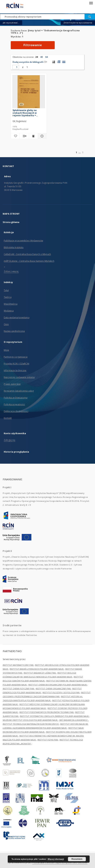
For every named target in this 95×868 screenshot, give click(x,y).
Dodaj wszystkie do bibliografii (30, 62)
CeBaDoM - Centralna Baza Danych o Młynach (27, 254)
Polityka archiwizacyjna (16, 398)
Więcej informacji (56, 859)
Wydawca (9, 311)
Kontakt (8, 418)
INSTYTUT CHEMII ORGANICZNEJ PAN (53, 689)
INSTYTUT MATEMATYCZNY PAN (18, 665)
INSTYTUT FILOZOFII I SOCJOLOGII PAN (61, 692)
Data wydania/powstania (17, 317)
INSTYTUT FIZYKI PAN (48, 740)
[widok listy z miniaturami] (59, 62)
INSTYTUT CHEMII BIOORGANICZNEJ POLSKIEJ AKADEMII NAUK (58, 685)
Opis (6, 324)
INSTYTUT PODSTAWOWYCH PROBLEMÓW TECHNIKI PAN (47, 712)
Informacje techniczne (15, 370)
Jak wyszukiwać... (11, 23)
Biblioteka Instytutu (14, 247)
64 (47, 57)
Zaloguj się (9, 440)
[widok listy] (64, 62)
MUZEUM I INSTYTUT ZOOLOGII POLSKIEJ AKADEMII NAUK (30, 720)
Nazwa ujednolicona (14, 331)
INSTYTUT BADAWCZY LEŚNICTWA (40, 673)
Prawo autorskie (12, 384)
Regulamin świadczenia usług (19, 391)
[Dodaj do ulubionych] (15, 136)
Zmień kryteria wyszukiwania (78, 23)
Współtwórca (11, 304)
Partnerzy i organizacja (16, 357)
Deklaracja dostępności (16, 411)
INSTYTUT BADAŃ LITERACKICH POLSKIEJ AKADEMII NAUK (37, 669)
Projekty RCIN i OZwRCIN (16, 364)
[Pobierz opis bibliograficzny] (24, 136)
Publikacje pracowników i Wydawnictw (23, 241)
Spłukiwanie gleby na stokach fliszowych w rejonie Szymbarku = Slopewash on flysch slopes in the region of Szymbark (28, 113)
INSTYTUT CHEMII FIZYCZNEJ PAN (19, 689)
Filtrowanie (33, 45)
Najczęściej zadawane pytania (19, 377)
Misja (6, 350)
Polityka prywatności (14, 404)
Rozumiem (77, 859)
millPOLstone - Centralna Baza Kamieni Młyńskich (29, 261)
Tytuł (6, 290)
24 (37, 57)
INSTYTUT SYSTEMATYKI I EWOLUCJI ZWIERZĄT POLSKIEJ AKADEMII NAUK (55, 716)
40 (42, 57)
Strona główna (11, 222)
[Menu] (91, 3)
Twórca (8, 297)
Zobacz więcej (11, 271)
